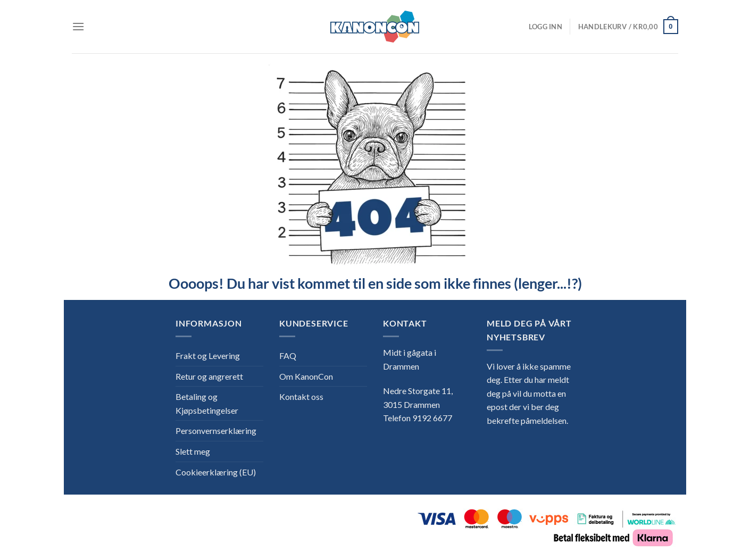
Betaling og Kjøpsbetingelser (207, 403)
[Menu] (78, 26)
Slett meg (193, 451)
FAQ (288, 356)
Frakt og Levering (208, 356)
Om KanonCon (306, 376)
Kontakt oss (301, 396)
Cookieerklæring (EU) (216, 472)
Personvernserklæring (216, 431)
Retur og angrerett (209, 376)
